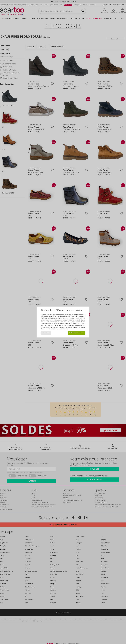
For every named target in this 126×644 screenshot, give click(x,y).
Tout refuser (46, 333)
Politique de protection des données (57, 329)
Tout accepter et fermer (76, 333)
